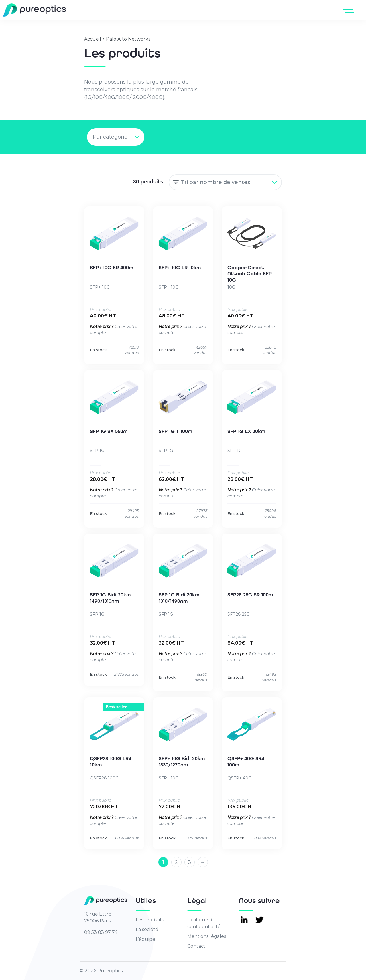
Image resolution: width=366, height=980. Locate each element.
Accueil (93, 39)
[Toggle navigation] (350, 9)
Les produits (150, 920)
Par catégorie (110, 137)
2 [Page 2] (176, 862)
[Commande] (225, 182)
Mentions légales (207, 936)
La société (147, 929)
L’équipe (145, 939)
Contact (196, 946)
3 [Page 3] (190, 862)
